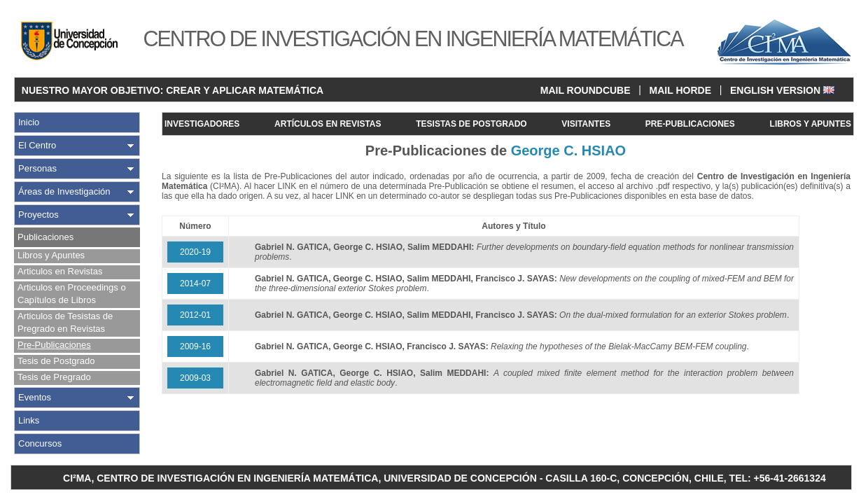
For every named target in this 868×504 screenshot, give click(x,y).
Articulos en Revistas (60, 271)
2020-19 (195, 252)
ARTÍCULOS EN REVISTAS (328, 124)
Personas (37, 168)
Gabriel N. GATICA (292, 247)
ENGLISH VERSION (782, 90)
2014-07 (195, 283)
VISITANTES (586, 124)
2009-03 (195, 378)
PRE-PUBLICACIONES (690, 124)
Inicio (29, 122)
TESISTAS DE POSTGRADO (471, 124)
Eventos (35, 397)
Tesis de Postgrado (56, 361)
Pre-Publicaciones (54, 345)
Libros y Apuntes (51, 255)
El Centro (37, 145)
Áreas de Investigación (64, 191)
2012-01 (195, 315)
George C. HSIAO (368, 247)
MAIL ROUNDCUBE (586, 90)
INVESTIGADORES (202, 124)
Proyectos (38, 215)
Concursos (40, 443)
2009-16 (195, 346)
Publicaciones (45, 237)
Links (29, 420)
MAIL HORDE (680, 90)
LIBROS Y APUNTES (811, 124)
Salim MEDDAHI (439, 247)
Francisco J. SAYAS (515, 279)
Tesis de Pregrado (54, 377)
